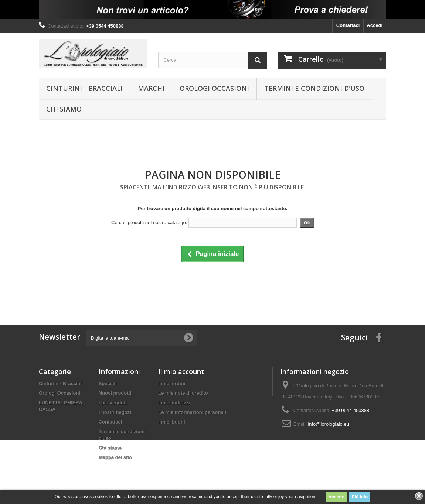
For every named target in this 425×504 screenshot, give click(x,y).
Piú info (360, 497)
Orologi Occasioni (214, 88)
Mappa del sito (115, 457)
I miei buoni (171, 422)
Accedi (375, 25)
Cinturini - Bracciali (84, 88)
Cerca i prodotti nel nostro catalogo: (149, 222)
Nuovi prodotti (115, 393)
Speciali (108, 383)
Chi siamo (64, 109)
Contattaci (348, 25)
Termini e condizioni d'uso (314, 88)
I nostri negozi (115, 412)
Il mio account (181, 371)
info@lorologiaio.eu (329, 424)
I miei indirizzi (174, 403)
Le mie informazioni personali (192, 412)
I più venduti (113, 403)
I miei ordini (172, 383)
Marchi (151, 88)
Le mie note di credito (183, 393)
